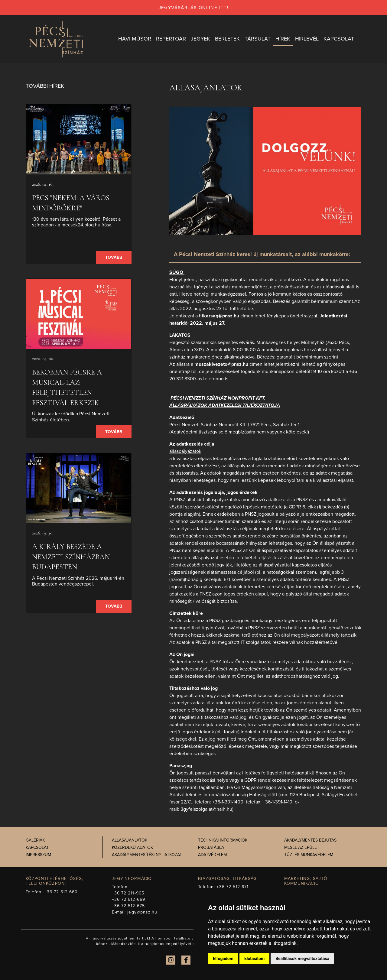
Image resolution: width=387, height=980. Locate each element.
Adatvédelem (212, 855)
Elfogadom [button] (223, 959)
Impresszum (38, 855)
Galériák (35, 840)
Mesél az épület (302, 847)
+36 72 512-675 (128, 906)
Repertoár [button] (171, 39)
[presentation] (79, 140)
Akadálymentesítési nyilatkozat (147, 855)
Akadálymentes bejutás (310, 840)
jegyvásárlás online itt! (194, 8)
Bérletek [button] (227, 39)
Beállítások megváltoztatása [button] (302, 959)
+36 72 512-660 (61, 892)
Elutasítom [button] (254, 959)
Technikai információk (223, 840)
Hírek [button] (283, 39)
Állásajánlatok (130, 840)
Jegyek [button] (200, 39)
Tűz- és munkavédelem (309, 855)
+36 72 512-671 (233, 887)
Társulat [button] (258, 39)
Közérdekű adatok (132, 847)
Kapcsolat (37, 847)
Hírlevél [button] (307, 39)
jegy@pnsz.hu (142, 912)
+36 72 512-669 (128, 900)
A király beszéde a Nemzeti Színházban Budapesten (71, 557)
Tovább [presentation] (114, 258)
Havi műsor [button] (135, 39)
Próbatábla (211, 847)
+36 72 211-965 (128, 893)
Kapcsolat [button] (339, 39)
